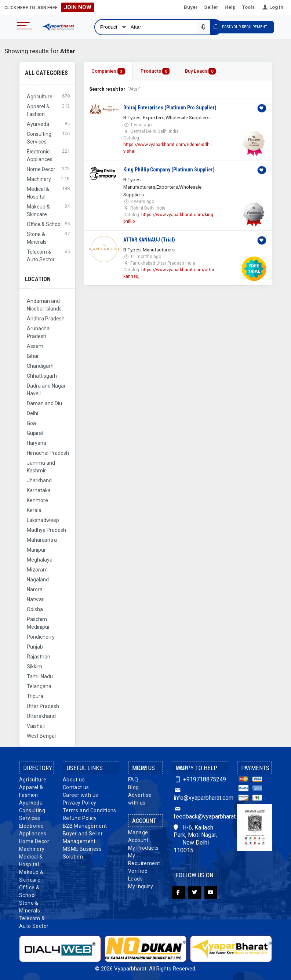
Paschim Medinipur (38, 623)
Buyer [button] (191, 7)
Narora (35, 589)
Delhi (32, 413)
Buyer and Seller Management (83, 837)
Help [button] (230, 7)
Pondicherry (41, 637)
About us (74, 780)
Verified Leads (138, 875)
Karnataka (39, 490)
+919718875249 (200, 779)
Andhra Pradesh (46, 319)
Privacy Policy (80, 803)
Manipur (36, 550)
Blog (134, 787)
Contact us (76, 787)
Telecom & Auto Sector (34, 922)
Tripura (35, 696)
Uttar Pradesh (43, 706)
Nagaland (38, 580)
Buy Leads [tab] (200, 71)
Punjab (35, 647)
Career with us (81, 795)
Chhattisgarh (42, 376)
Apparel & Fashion (31, 791)
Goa (31, 423)
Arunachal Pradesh (39, 332)
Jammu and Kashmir (41, 467)
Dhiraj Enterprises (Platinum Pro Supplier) (170, 108)
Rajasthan (39, 657)
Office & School (29, 891)
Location (38, 279)
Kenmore (37, 500)
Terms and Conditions (90, 810)
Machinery (32, 849)
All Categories (46, 73)
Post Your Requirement (245, 27)
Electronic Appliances (33, 830)
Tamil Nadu (40, 676)
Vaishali (36, 726)
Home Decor (34, 841)
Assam (35, 346)
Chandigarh (40, 366)
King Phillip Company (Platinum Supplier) (169, 170)
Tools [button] (248, 7)
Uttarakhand (41, 716)
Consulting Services (32, 814)
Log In (272, 7)
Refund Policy (80, 818)
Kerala (34, 510)
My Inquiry (141, 886)
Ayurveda (31, 803)
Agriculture (33, 780)
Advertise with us (140, 799)
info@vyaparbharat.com (200, 794)
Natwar (35, 599)
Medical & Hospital (31, 861)
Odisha (35, 609)
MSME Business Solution (82, 853)
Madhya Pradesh (46, 530)
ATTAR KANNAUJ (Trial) (149, 240)
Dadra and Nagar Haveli (46, 390)
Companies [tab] (108, 71)
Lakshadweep (43, 520)
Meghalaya (40, 560)
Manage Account (138, 836)
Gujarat (35, 433)
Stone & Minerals (30, 907)
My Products (143, 848)
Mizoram (37, 570)
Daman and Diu (44, 403)
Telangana (39, 686)
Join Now (78, 7)
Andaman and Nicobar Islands (44, 305)
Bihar (33, 356)
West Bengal (41, 736)
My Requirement (144, 859)
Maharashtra (42, 540)
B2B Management (85, 826)
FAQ (133, 780)
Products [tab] (155, 71)
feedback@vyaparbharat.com (200, 813)
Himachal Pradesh (48, 453)
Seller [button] (211, 7)
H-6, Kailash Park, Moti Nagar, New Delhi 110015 (195, 839)
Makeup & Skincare (31, 876)
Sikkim (34, 667)
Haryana (37, 443)
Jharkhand (39, 480)
